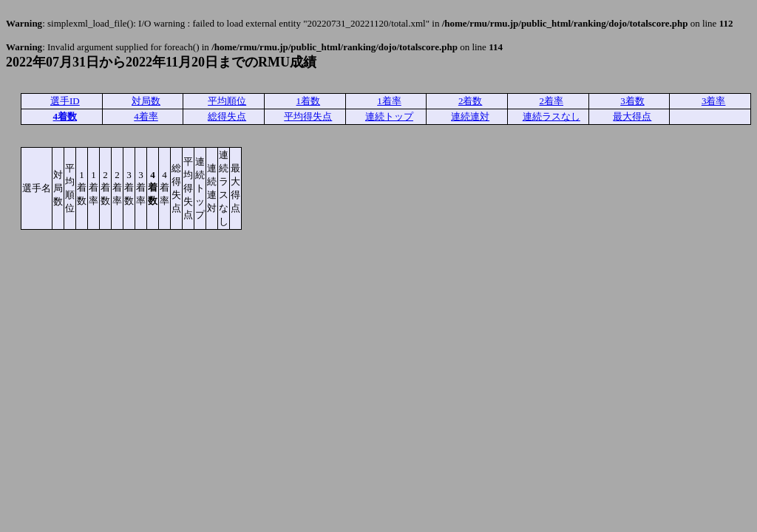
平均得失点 (308, 116)
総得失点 (227, 116)
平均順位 (227, 101)
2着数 (471, 101)
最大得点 (632, 116)
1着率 (389, 101)
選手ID (65, 101)
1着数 (309, 101)
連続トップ (389, 116)
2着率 (552, 101)
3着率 (714, 101)
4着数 (65, 116)
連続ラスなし (551, 116)
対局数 (146, 101)
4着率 (146, 116)
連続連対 (470, 116)
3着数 (632, 101)
